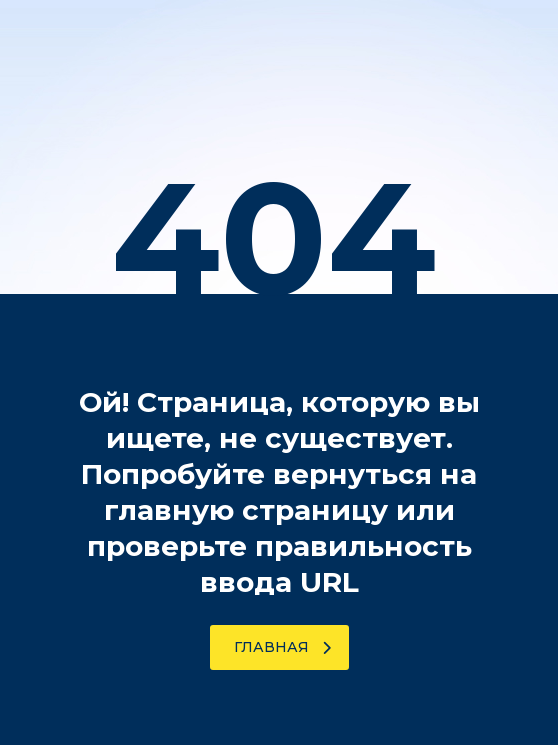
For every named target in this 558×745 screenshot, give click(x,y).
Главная (282, 647)
